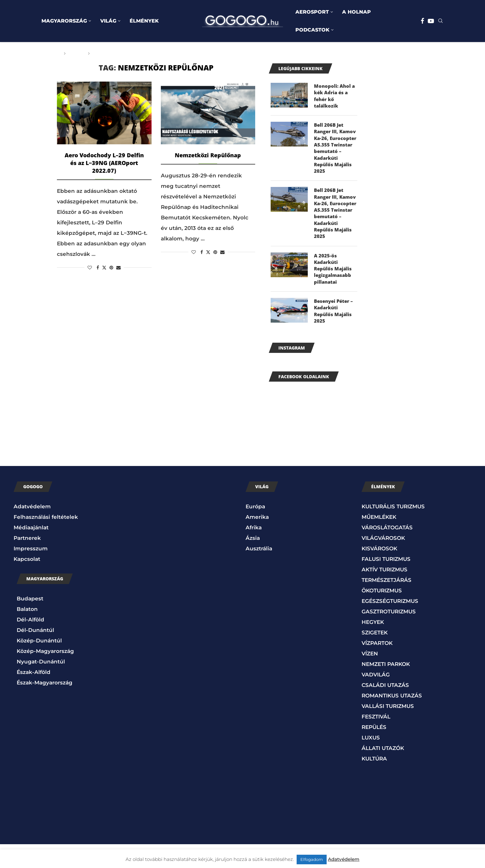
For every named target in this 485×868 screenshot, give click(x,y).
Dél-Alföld (30, 643)
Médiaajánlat (31, 551)
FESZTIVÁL (376, 740)
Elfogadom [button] (312, 859)
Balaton (27, 633)
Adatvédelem (32, 530)
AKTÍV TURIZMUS (384, 593)
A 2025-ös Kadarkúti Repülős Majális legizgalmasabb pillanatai (334, 290)
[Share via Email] (118, 268)
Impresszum (31, 572)
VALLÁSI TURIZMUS (388, 730)
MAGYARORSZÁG (64, 21)
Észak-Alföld (34, 696)
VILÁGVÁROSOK (383, 562)
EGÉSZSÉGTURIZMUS (390, 625)
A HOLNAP (356, 12)
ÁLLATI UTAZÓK (383, 772)
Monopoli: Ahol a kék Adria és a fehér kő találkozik (335, 97)
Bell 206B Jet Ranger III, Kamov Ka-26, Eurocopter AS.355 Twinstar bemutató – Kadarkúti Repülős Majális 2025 (334, 154)
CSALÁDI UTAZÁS (385, 709)
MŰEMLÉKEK (379, 541)
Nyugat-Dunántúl (41, 685)
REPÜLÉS (374, 751)
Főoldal (50, 53)
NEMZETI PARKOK (386, 688)
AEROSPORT (312, 12)
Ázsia (253, 562)
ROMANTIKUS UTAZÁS (392, 719)
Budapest (30, 622)
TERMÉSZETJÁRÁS (386, 604)
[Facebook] (422, 21)
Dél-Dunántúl (35, 654)
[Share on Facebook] (98, 268)
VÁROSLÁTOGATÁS (387, 551)
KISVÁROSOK (379, 572)
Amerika (257, 541)
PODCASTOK (312, 30)
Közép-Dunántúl (39, 664)
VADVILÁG (376, 698)
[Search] (440, 21)
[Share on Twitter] (104, 268)
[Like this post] (90, 268)
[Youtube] (431, 21)
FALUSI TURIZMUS (386, 583)
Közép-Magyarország (45, 675)
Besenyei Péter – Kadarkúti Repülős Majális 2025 (335, 334)
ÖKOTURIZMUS (382, 614)
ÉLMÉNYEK (144, 21)
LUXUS (371, 761)
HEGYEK (373, 646)
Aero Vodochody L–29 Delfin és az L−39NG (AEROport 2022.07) (104, 163)
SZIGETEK (375, 656)
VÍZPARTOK (377, 667)
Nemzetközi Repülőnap (208, 155)
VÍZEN (370, 677)
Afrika (254, 551)
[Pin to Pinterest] (111, 268)
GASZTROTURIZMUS (389, 635)
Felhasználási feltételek (46, 541)
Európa (255, 530)
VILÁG (108, 21)
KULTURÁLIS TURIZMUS (393, 530)
